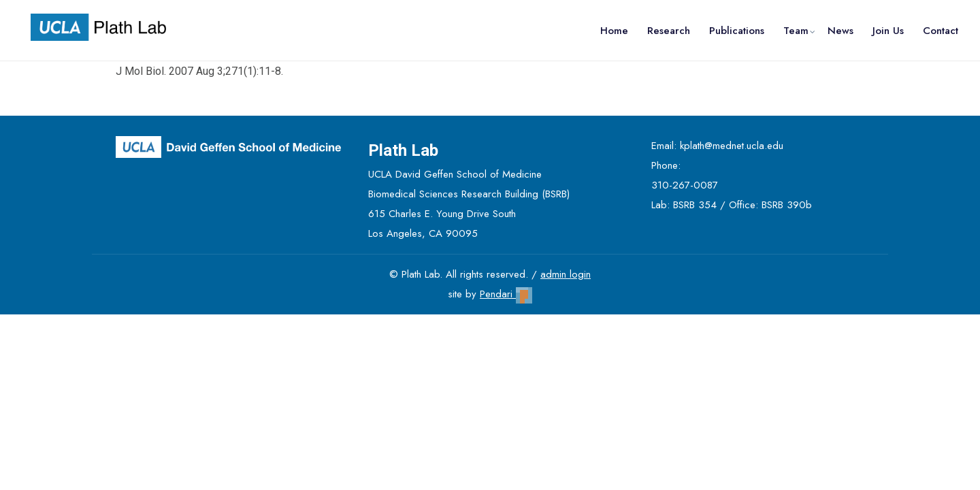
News (840, 31)
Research (669, 31)
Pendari (506, 294)
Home (614, 31)
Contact (941, 31)
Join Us (888, 31)
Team (796, 31)
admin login (566, 274)
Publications (737, 31)
